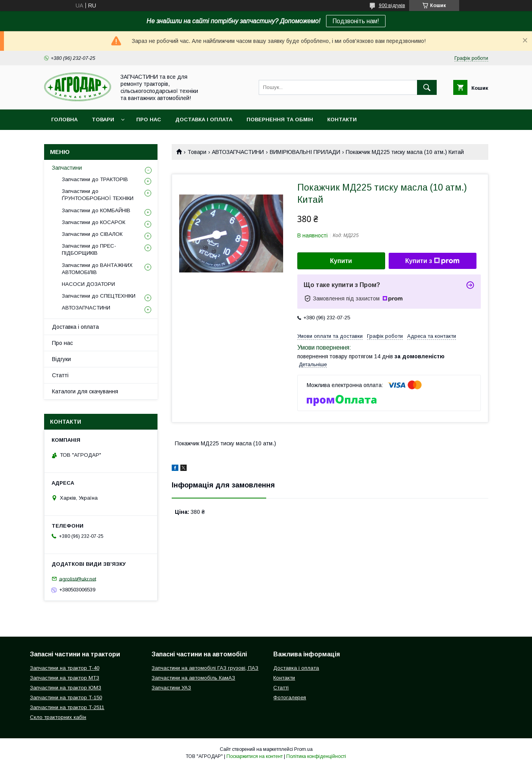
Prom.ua (303, 749)
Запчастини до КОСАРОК (94, 222)
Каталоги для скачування (85, 391)
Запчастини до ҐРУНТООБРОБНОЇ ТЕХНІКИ (98, 195)
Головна (64, 119)
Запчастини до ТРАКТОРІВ (95, 179)
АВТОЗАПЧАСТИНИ (238, 152)
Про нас (149, 119)
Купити (341, 261)
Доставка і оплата (204, 119)
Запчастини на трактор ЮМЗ (66, 688)
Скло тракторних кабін (58, 717)
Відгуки (61, 359)
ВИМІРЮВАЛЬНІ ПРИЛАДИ (305, 152)
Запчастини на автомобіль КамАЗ (193, 678)
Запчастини (67, 168)
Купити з (432, 261)
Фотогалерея (290, 698)
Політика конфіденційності (316, 756)
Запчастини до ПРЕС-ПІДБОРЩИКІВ (89, 249)
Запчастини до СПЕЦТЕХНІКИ (99, 296)
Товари (103, 119)
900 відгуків (392, 6)
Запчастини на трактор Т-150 (66, 698)
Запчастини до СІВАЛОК (92, 234)
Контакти (342, 119)
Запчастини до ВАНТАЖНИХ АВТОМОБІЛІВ (97, 269)
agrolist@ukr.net (78, 579)
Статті (60, 375)
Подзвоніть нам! (356, 21)
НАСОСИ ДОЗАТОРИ (88, 284)
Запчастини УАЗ (171, 688)
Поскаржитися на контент (255, 756)
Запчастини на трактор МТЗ (65, 678)
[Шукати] (427, 87)
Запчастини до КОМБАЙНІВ (96, 210)
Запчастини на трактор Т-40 (65, 668)
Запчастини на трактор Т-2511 (67, 707)
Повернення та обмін (280, 119)
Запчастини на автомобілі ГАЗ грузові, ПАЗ (205, 668)
